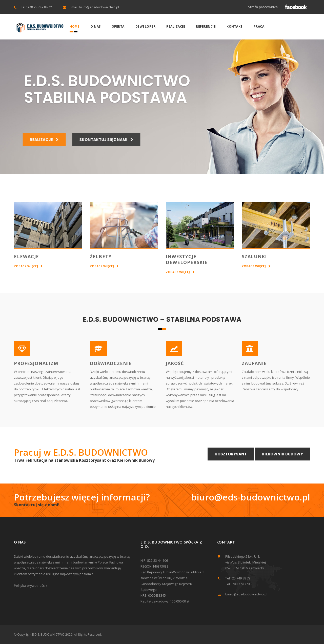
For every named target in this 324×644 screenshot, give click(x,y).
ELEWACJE (26, 256)
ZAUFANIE (254, 363)
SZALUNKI (254, 256)
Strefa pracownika (263, 7)
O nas (96, 26)
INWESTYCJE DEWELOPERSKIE (187, 259)
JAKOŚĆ (175, 363)
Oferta (118, 26)
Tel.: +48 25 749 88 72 (36, 7)
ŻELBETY (101, 256)
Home (75, 26)
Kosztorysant (231, 454)
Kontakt (235, 26)
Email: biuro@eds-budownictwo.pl (94, 7)
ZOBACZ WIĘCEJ (26, 266)
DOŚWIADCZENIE (111, 363)
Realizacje (176, 26)
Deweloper (146, 26)
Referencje (206, 26)
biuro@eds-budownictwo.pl (251, 497)
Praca (259, 26)
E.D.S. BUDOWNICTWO (48, 635)
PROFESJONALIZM (36, 363)
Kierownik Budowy (282, 454)
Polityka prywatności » (31, 586)
